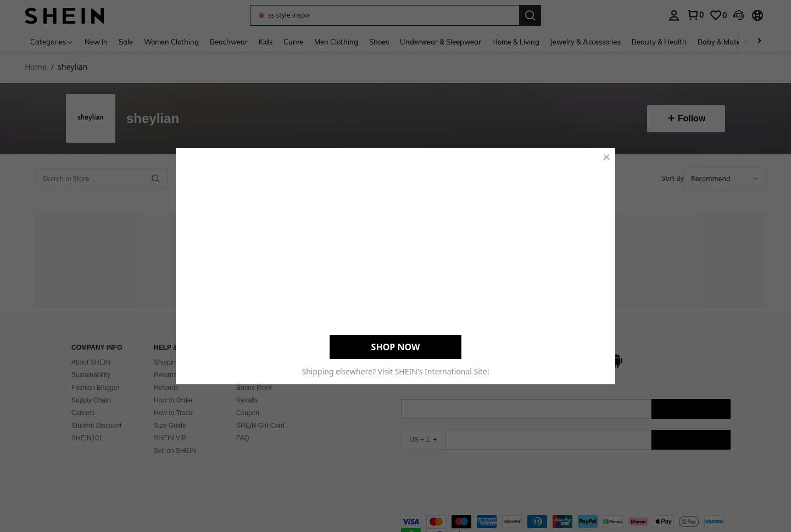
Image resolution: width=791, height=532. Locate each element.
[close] (606, 156)
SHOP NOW (396, 346)
